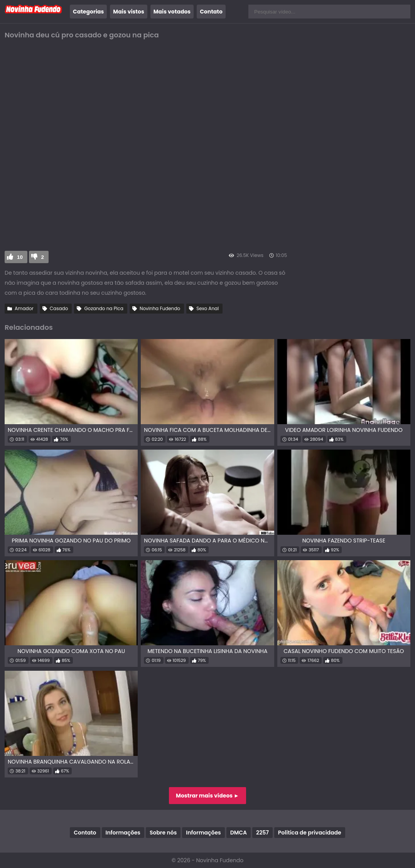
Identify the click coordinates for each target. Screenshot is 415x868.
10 (20, 257)
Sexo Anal (207, 308)
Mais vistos (128, 12)
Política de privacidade (310, 833)
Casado (59, 308)
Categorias (88, 12)
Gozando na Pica (104, 308)
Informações (123, 833)
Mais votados (172, 12)
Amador (24, 308)
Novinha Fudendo (160, 308)
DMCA (239, 833)
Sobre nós (163, 833)
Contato (211, 12)
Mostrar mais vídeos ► (207, 796)
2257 (262, 833)
